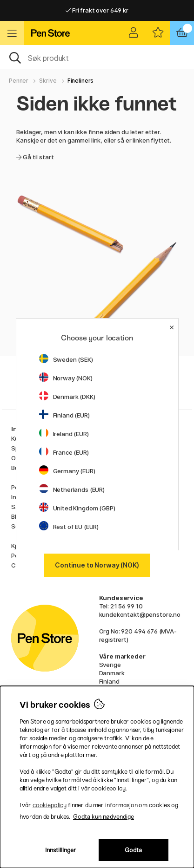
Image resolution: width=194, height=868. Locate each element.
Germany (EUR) (67, 471)
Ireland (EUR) (64, 434)
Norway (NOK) (66, 378)
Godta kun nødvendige (104, 817)
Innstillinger (61, 850)
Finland (109, 681)
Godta (133, 850)
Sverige (110, 665)
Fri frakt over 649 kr (97, 10)
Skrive (48, 81)
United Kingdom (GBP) (77, 508)
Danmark (112, 673)
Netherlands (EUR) (72, 489)
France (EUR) (64, 452)
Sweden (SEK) (66, 359)
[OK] (97, 57)
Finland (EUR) (64, 415)
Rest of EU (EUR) (69, 527)
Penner (19, 81)
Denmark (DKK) (67, 397)
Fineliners (81, 81)
